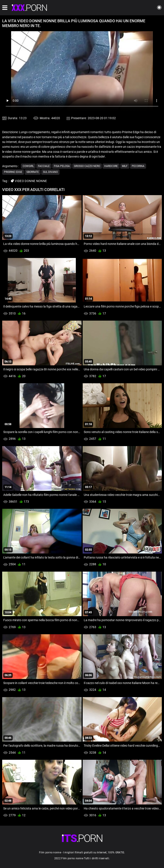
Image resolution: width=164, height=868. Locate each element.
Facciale (44, 166)
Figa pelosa (62, 166)
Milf (125, 166)
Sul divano (50, 172)
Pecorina (138, 166)
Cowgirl (28, 166)
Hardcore (111, 166)
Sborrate (33, 172)
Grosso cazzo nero (87, 166)
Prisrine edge (13, 172)
